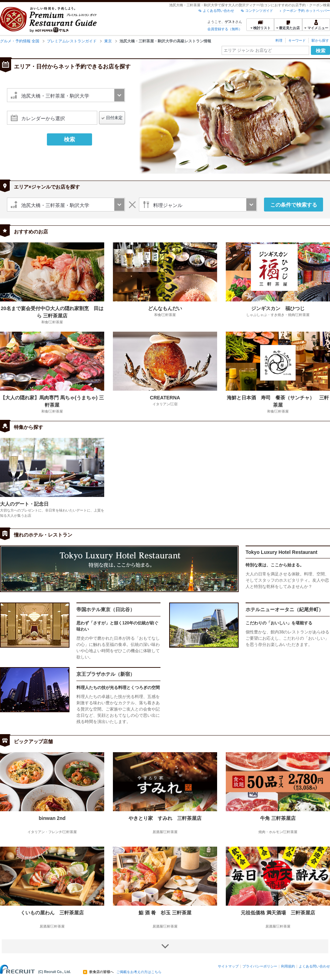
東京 (108, 41)
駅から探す (320, 40)
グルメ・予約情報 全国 (20, 41)
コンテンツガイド (259, 11)
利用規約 (288, 966)
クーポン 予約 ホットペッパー (306, 11)
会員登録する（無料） (225, 29)
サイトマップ (228, 966)
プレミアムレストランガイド (72, 41)
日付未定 (114, 118)
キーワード (297, 40)
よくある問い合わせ (218, 11)
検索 (321, 51)
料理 (279, 40)
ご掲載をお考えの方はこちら (139, 972)
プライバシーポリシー (260, 966)
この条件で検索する (294, 205)
